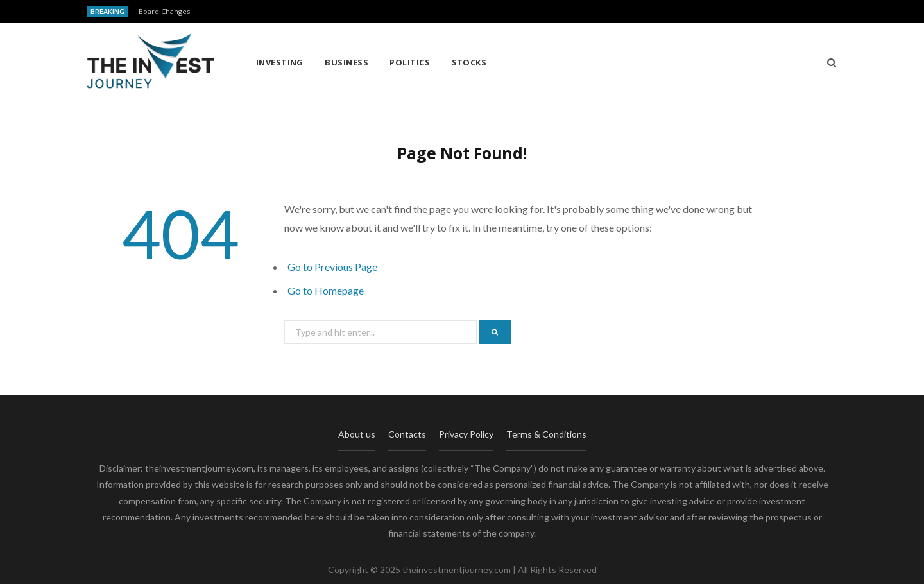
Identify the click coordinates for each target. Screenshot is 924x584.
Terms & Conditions (546, 434)
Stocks (469, 62)
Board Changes (164, 12)
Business (346, 62)
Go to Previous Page (332, 267)
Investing (280, 62)
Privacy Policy (466, 434)
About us (357, 434)
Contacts (407, 434)
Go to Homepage (326, 290)
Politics (410, 62)
